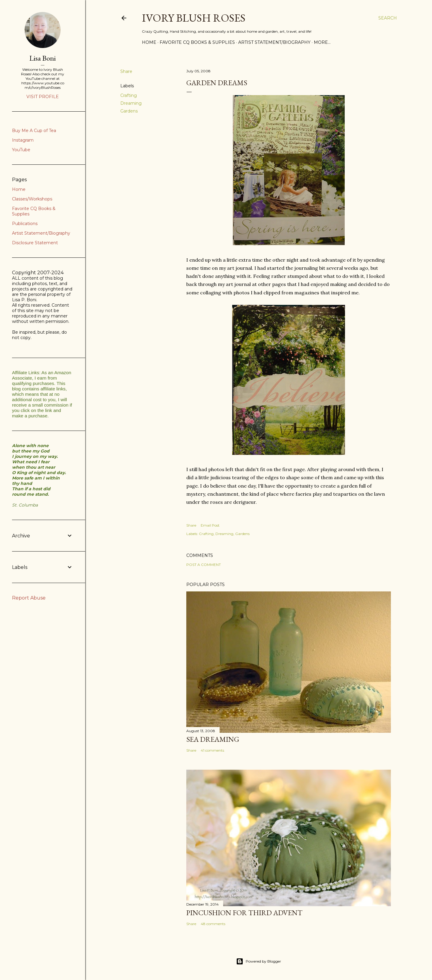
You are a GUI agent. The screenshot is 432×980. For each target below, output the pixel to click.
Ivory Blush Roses (194, 18)
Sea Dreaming (213, 739)
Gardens (129, 111)
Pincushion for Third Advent (244, 913)
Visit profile (43, 97)
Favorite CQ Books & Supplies (197, 42)
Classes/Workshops (32, 199)
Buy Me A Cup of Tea (34, 131)
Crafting (129, 95)
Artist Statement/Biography (274, 42)
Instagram (23, 140)
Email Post (210, 525)
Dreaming (131, 103)
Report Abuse (29, 598)
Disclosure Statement (35, 243)
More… (322, 42)
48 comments (213, 924)
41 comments (212, 750)
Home (149, 42)
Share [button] (126, 71)
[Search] (388, 18)
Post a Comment (204, 565)
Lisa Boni (43, 58)
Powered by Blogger (259, 961)
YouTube (21, 150)
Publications (25, 224)
